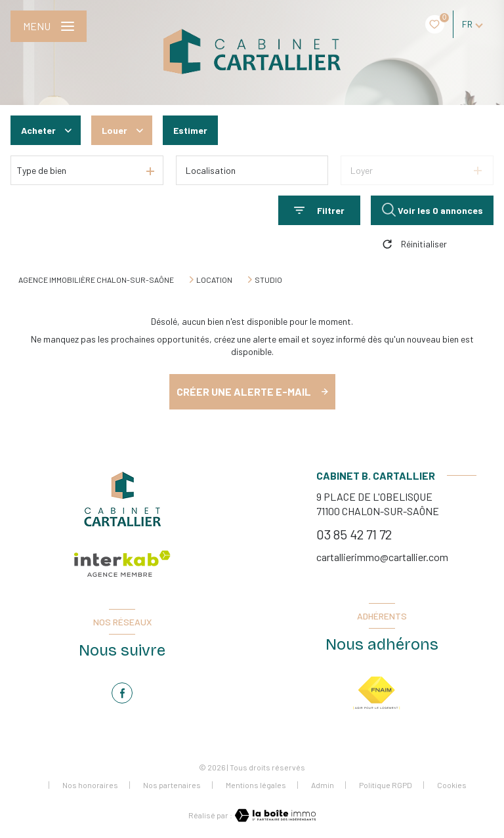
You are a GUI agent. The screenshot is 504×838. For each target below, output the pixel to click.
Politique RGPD (386, 785)
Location (214, 280)
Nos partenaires (172, 785)
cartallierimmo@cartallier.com (382, 557)
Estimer (190, 130)
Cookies (452, 785)
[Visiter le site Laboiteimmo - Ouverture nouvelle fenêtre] (274, 815)
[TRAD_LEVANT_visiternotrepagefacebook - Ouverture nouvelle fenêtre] (122, 693)
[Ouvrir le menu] (49, 26)
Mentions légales (256, 785)
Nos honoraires (90, 785)
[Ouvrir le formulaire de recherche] (319, 210)
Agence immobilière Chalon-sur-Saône (96, 280)
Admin (323, 785)
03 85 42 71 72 (354, 534)
